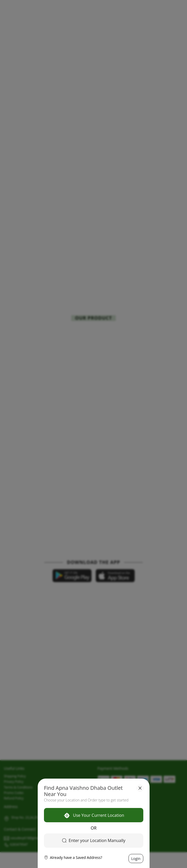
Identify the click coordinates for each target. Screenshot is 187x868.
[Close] (140, 788)
